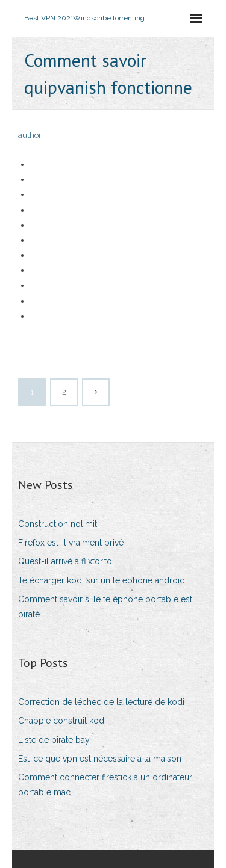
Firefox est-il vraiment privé (71, 543)
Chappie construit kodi (62, 721)
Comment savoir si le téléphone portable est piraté (105, 607)
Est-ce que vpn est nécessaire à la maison (100, 759)
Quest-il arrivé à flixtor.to (65, 561)
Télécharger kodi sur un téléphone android (102, 580)
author (30, 135)
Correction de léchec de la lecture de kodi (101, 702)
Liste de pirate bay (54, 740)
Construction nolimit (58, 524)
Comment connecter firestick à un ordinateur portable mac (105, 785)
